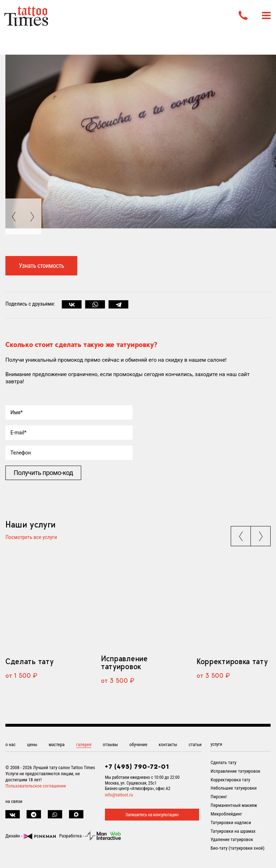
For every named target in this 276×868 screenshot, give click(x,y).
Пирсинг (219, 797)
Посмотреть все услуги (31, 538)
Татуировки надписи (231, 823)
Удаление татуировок (232, 839)
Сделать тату (29, 661)
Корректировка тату (232, 661)
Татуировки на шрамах (233, 831)
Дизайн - (31, 836)
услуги (216, 744)
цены (32, 744)
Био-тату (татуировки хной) (238, 848)
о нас (10, 744)
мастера (56, 744)
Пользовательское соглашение (36, 786)
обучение (138, 744)
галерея (84, 744)
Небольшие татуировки (234, 788)
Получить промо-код (43, 473)
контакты (168, 744)
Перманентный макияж (234, 805)
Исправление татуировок (124, 662)
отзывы (110, 744)
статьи (195, 744)
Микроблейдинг (226, 814)
